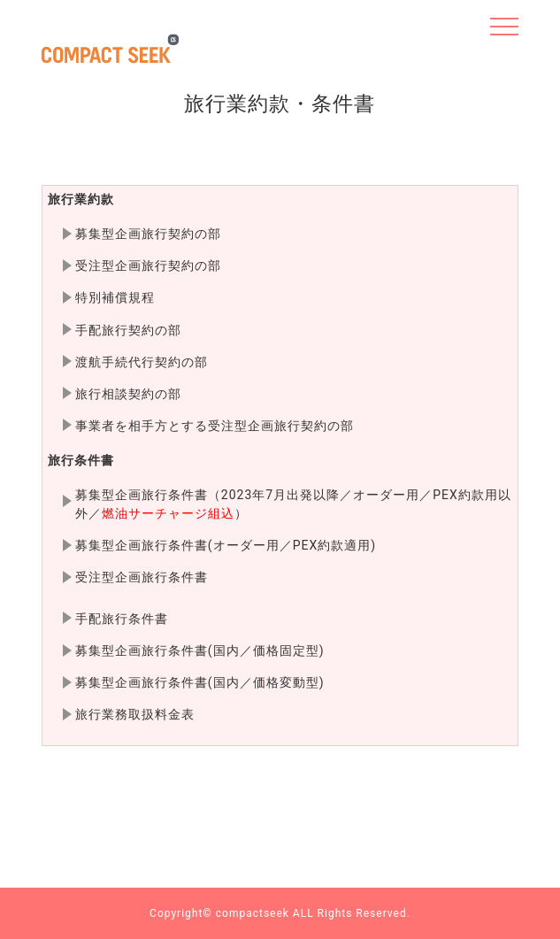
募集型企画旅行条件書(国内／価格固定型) (200, 650)
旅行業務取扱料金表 (135, 714)
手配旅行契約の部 (128, 330)
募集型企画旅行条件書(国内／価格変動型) (200, 682)
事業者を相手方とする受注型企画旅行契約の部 (215, 426)
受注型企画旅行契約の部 (148, 266)
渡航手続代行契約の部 (142, 362)
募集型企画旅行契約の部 (148, 234)
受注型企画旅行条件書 (142, 577)
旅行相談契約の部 (128, 394)
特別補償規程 (115, 297)
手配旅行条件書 (122, 619)
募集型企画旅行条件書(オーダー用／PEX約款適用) (226, 545)
